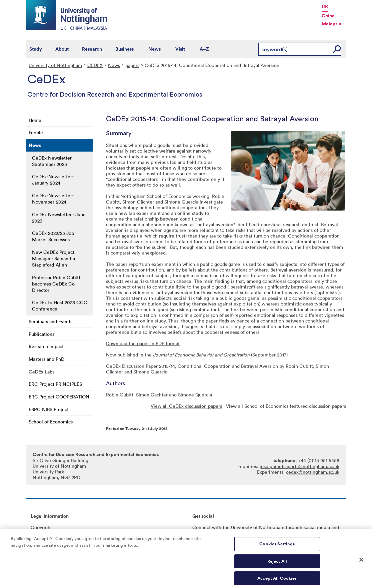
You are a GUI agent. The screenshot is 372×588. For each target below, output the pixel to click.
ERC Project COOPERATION (59, 397)
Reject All (277, 564)
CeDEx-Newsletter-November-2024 (53, 199)
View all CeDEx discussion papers (186, 406)
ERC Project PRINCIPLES (55, 384)
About (62, 49)
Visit (180, 49)
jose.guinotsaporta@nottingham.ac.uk (299, 466)
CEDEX (95, 65)
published (128, 355)
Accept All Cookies (277, 581)
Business (124, 49)
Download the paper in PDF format (143, 343)
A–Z (204, 49)
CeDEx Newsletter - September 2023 (53, 161)
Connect (201, 527)
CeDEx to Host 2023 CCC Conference (60, 305)
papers (132, 65)
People (36, 132)
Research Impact (46, 346)
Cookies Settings (277, 547)
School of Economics (51, 422)
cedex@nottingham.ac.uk (313, 472)
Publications (41, 334)
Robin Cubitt (120, 395)
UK (325, 7)
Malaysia (331, 24)
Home (35, 120)
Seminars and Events (50, 321)
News (154, 49)
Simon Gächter (152, 395)
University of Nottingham (55, 65)
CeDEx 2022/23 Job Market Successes (53, 236)
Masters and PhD (46, 359)
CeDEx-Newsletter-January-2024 (53, 180)
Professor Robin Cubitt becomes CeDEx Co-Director (56, 284)
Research (92, 49)
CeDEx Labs (41, 372)
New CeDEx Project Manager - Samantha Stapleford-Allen (53, 258)
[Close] (361, 562)
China (328, 16)
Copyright (41, 527)
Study (36, 49)
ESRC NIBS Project (49, 409)
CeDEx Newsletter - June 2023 (59, 218)
